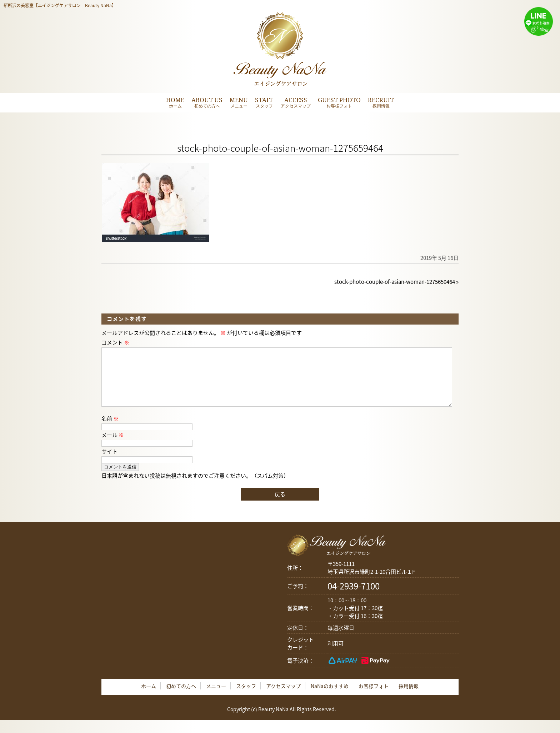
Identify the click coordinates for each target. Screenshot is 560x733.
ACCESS (296, 102)
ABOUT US (207, 102)
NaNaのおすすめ (330, 697)
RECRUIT (381, 102)
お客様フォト (374, 697)
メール (113, 446)
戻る (280, 506)
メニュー (216, 697)
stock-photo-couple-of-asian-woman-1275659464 (395, 282)
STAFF (264, 102)
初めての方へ (181, 697)
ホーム (149, 697)
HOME (175, 102)
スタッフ (246, 697)
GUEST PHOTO (339, 102)
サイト (109, 463)
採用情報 (409, 697)
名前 (110, 430)
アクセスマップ (283, 697)
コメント (115, 342)
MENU (239, 102)
